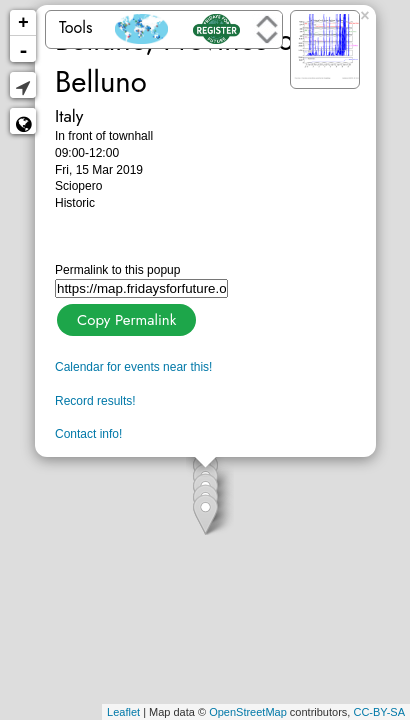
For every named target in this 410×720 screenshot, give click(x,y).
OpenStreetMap (248, 712)
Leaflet (123, 712)
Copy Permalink (124, 317)
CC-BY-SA (379, 712)
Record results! (95, 401)
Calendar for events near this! (133, 367)
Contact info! (88, 434)
